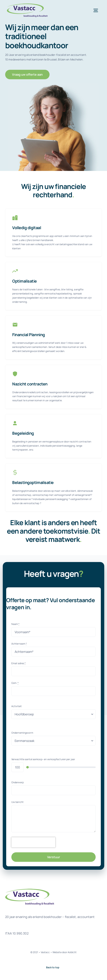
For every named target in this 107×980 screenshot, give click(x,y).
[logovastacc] (28, 5)
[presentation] (33, 842)
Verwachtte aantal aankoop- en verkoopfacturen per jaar (43, 759)
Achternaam (19, 644)
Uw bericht (17, 802)
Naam (15, 624)
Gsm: (15, 683)
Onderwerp (18, 782)
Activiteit (17, 706)
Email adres (18, 663)
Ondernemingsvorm (22, 733)
